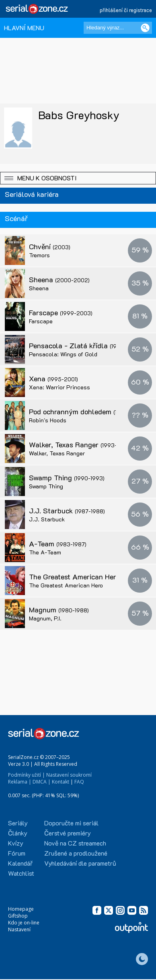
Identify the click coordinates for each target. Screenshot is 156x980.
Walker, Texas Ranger (80, 445)
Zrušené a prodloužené (76, 853)
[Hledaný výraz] (118, 28)
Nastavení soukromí (69, 775)
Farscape (61, 312)
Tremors (39, 255)
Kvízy (16, 843)
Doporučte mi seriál (71, 823)
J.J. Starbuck (67, 511)
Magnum (59, 610)
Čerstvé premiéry (68, 833)
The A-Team (45, 552)
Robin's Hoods (48, 420)
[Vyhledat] (145, 28)
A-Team (58, 544)
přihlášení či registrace (126, 10)
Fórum (17, 853)
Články (18, 833)
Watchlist (21, 873)
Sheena (59, 279)
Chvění (50, 246)
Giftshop (18, 916)
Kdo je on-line (24, 923)
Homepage (21, 909)
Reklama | (20, 782)
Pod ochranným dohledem (86, 411)
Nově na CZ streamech (75, 843)
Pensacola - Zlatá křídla (85, 345)
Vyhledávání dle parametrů (80, 863)
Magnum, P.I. (45, 618)
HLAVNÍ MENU (24, 28)
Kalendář (20, 863)
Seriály (18, 823)
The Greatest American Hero (89, 577)
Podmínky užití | (27, 775)
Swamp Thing (67, 478)
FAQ (79, 782)
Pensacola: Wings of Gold (63, 354)
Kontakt (61, 782)
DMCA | (42, 782)
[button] (78, 178)
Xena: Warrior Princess (60, 387)
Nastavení (19, 929)
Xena (53, 378)
